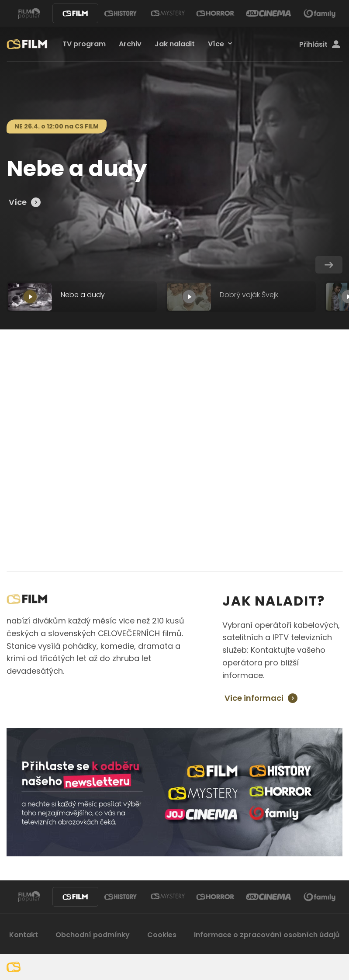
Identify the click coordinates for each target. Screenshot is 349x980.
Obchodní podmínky (93, 935)
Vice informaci (254, 698)
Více (216, 44)
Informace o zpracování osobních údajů (267, 935)
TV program (84, 44)
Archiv (130, 44)
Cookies (162, 935)
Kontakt (24, 935)
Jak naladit (175, 44)
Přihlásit (320, 45)
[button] (329, 265)
